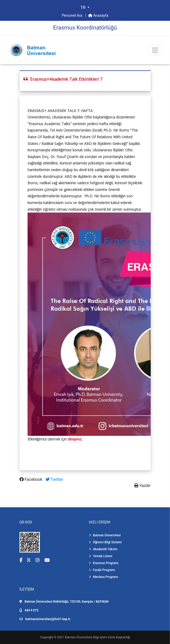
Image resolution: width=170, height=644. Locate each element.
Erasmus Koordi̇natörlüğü (85, 28)
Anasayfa (98, 15)
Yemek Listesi (101, 556)
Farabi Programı (102, 570)
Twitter (54, 479)
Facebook (32, 479)
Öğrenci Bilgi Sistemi (105, 542)
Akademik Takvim (103, 549)
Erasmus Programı (104, 563)
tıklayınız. (75, 439)
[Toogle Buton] (155, 50)
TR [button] (83, 8)
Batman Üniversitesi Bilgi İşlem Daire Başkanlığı (97, 637)
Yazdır (142, 486)
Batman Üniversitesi (105, 535)
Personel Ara (72, 15)
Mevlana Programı (104, 577)
